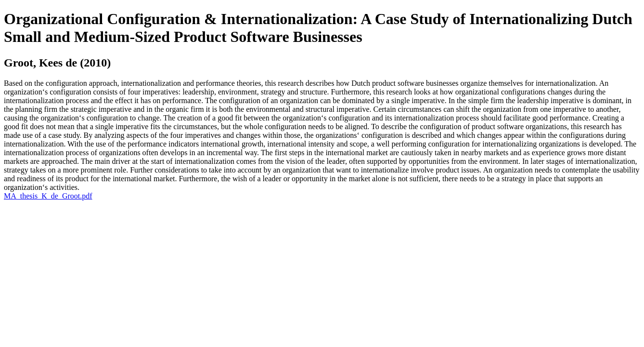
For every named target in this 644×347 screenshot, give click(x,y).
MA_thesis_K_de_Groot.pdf (48, 196)
